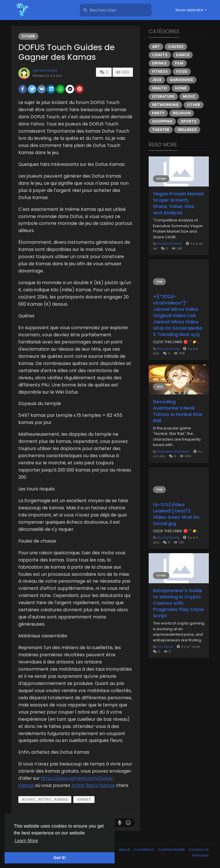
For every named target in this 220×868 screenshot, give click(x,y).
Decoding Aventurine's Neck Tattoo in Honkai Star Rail (178, 411)
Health (159, 88)
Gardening (181, 80)
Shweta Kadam (170, 243)
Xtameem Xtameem (173, 451)
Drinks (159, 63)
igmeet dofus (45, 70)
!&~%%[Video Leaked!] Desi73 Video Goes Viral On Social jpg (176, 514)
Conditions (144, 850)
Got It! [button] (60, 858)
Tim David (165, 647)
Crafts (160, 55)
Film (179, 63)
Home (181, 88)
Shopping (162, 121)
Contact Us (199, 850)
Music (189, 96)
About (125, 850)
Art (156, 47)
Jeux (157, 80)
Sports (189, 121)
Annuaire (200, 855)
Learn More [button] (26, 841)
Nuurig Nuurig (168, 349)
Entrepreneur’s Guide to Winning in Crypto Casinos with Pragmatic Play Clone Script (178, 603)
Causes (176, 47)
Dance (183, 55)
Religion (182, 113)
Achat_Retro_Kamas (45, 799)
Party (158, 113)
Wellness (187, 130)
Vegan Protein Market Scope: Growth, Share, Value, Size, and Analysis (178, 203)
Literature (163, 96)
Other (28, 36)
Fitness (160, 71)
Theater (161, 130)
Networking (165, 105)
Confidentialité (172, 850)
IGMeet (84, 799)
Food (182, 71)
